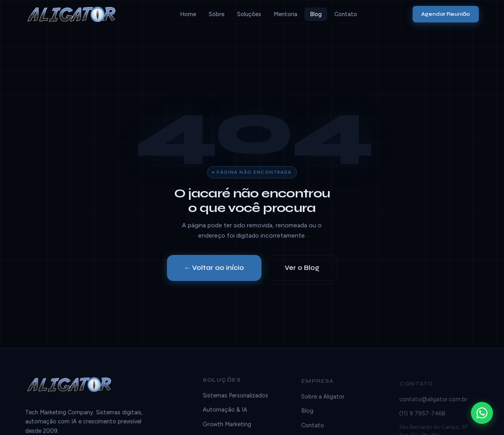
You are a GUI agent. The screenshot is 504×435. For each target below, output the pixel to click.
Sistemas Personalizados (235, 397)
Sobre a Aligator (323, 400)
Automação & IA (225, 411)
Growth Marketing (227, 426)
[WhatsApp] (482, 413)
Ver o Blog (302, 268)
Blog (316, 14)
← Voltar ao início (214, 268)
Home (188, 14)
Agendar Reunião (446, 14)
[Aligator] (75, 14)
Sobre (217, 14)
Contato (346, 14)
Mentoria (285, 14)
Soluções (249, 14)
